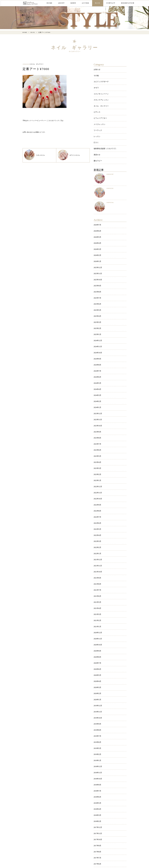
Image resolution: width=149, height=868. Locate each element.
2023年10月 (97, 389)
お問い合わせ (27, 132)
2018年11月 (97, 693)
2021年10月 (97, 517)
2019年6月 (97, 666)
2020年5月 (97, 607)
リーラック (97, 122)
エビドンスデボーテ (100, 80)
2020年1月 (97, 629)
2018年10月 (97, 698)
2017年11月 (97, 746)
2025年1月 (97, 309)
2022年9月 (97, 458)
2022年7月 (97, 469)
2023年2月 (97, 431)
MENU (73, 3)
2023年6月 (97, 410)
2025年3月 (97, 298)
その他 (96, 74)
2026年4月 (97, 228)
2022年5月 (97, 479)
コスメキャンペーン (100, 90)
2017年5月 (97, 778)
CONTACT (110, 3)
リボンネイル (34, 155)
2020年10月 (97, 581)
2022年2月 (97, 495)
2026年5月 (97, 223)
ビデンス (97, 106)
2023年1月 (97, 437)
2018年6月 (97, 714)
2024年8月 (97, 335)
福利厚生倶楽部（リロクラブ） (104, 138)
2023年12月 (97, 378)
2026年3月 (97, 234)
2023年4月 (97, 421)
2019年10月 (97, 645)
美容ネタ (97, 144)
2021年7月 (97, 533)
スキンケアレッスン (100, 96)
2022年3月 (97, 490)
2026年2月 (97, 239)
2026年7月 (97, 212)
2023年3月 (97, 426)
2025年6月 (97, 282)
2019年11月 (97, 639)
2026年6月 (97, 218)
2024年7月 (97, 341)
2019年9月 (97, 650)
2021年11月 (97, 511)
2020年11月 (97, 575)
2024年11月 (97, 319)
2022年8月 (97, 463)
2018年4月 (97, 725)
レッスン (97, 128)
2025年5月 (97, 287)
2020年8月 (97, 591)
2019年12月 (97, 634)
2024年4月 (97, 357)
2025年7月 (97, 276)
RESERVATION (127, 3)
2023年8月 (97, 399)
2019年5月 (97, 671)
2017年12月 (97, 741)
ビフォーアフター (100, 112)
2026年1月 (97, 244)
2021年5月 (97, 543)
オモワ (96, 85)
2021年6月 (97, 538)
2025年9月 (97, 266)
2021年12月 (97, 506)
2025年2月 (97, 303)
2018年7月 (97, 709)
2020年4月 (97, 613)
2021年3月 (97, 554)
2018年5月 (97, 720)
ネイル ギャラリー (100, 101)
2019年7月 (97, 661)
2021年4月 (97, 549)
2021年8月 (97, 527)
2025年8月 (97, 271)
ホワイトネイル (69, 155)
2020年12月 (97, 570)
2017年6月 (97, 773)
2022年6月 (97, 474)
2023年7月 (97, 405)
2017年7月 (97, 768)
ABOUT (61, 3)
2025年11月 (97, 255)
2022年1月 (97, 501)
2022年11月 (97, 447)
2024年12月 (97, 314)
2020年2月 (97, 623)
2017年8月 (97, 762)
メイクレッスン (99, 117)
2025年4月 (97, 293)
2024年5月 (97, 351)
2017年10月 (97, 752)
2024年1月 (97, 373)
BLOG (97, 3)
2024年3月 (97, 362)
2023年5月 (97, 415)
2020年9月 (97, 586)
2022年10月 (97, 453)
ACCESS (85, 3)
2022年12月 (97, 442)
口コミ (96, 133)
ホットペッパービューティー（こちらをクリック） (44, 120)
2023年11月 (97, 383)
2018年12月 (97, 688)
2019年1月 (97, 682)
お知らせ (97, 69)
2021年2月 (97, 559)
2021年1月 (97, 565)
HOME (49, 3)
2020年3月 (97, 618)
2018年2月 (97, 736)
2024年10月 (97, 325)
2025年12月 (97, 250)
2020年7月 (97, 597)
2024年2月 (97, 367)
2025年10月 (97, 260)
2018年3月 (97, 730)
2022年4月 (97, 485)
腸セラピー (97, 149)
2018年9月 (97, 704)
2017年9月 (97, 757)
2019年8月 (97, 655)
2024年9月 (97, 330)
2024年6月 (97, 346)
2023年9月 (97, 394)
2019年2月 (97, 677)
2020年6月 (97, 602)
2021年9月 (97, 522)
